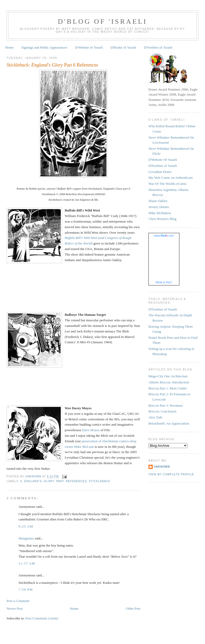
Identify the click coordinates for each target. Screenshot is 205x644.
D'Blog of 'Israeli (102, 22)
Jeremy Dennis (159, 207)
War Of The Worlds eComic (168, 184)
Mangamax (26, 538)
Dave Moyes (91, 430)
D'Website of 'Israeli (89, 47)
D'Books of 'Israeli (123, 47)
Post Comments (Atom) (42, 618)
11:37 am (27, 563)
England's (33, 481)
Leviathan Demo (160, 172)
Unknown (162, 467)
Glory (49, 481)
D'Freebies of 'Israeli (158, 47)
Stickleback (99, 481)
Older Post (133, 608)
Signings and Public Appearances (44, 47)
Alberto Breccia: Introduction (169, 382)
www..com (164, 236)
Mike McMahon (160, 213)
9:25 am (26, 526)
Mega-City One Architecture (168, 376)
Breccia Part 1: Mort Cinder (168, 388)
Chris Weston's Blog (162, 219)
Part (60, 481)
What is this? (164, 282)
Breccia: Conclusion (162, 411)
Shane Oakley (158, 201)
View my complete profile (171, 474)
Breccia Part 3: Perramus (166, 405)
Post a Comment (18, 601)
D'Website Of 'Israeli (163, 160)
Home (10, 47)
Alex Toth (155, 417)
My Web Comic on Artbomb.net (171, 178)
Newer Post (15, 608)
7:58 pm (26, 589)
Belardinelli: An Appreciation (169, 423)
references (76, 481)
